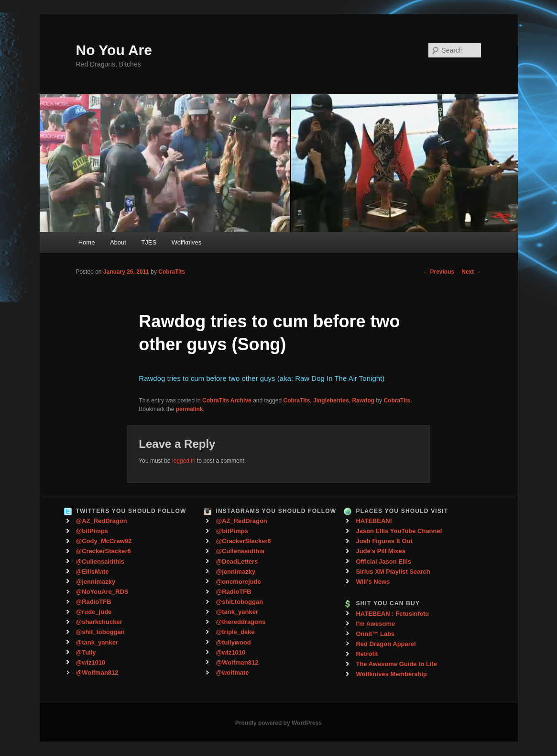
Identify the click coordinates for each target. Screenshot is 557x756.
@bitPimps (92, 531)
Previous (438, 272)
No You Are (114, 50)
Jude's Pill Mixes (381, 551)
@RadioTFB (94, 602)
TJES (149, 242)
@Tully (86, 652)
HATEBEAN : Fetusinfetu (392, 614)
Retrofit (367, 654)
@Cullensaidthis (100, 561)
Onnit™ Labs (375, 634)
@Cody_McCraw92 (104, 541)
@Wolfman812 (97, 673)
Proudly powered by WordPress (278, 723)
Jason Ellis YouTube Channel (399, 531)
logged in (184, 461)
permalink (190, 409)
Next (471, 272)
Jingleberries (331, 400)
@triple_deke (235, 632)
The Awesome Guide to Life (396, 664)
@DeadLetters (237, 561)
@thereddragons (240, 622)
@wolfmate (232, 673)
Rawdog (363, 400)
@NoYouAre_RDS (102, 592)
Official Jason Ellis (383, 561)
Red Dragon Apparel (386, 644)
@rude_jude (94, 612)
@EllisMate (93, 572)
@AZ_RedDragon (102, 521)
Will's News (373, 582)
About (118, 242)
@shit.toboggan (239, 602)
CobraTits (172, 272)
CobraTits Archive (227, 400)
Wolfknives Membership (391, 674)
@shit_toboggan (100, 632)
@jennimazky (96, 582)
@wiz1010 (91, 662)
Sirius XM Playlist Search (393, 572)
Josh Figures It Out (384, 541)
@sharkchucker (99, 622)
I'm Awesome (375, 624)
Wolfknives (187, 242)
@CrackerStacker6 (104, 551)
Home (87, 242)
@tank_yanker (97, 642)
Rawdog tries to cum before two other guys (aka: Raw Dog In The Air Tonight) (262, 378)
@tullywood (233, 642)
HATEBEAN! (374, 521)
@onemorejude (238, 582)
